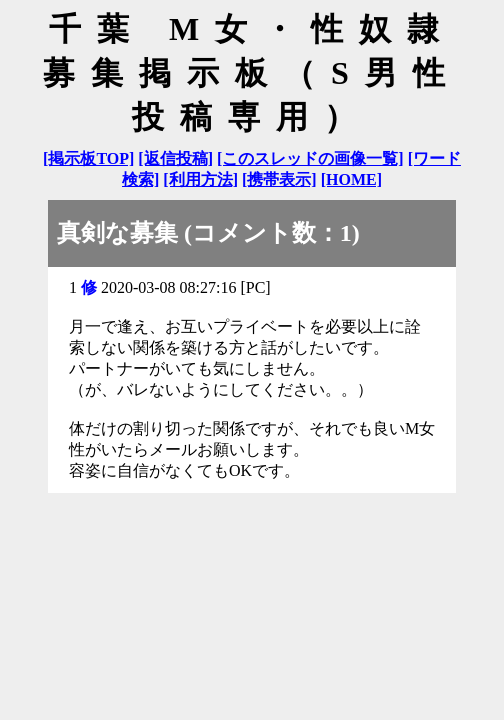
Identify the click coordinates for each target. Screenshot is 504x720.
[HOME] (351, 179)
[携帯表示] (279, 179)
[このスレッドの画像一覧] (310, 158)
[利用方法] (200, 179)
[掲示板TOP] (88, 158)
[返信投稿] (175, 158)
